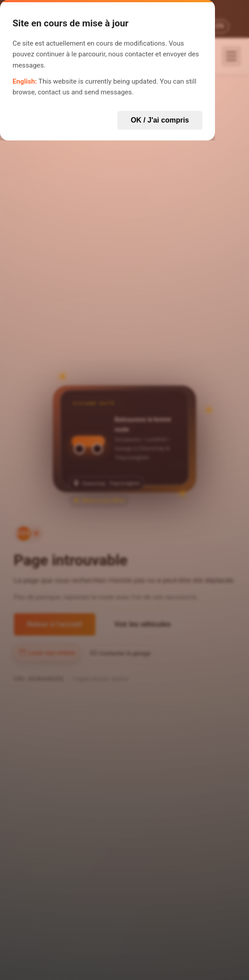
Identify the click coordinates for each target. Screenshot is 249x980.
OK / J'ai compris (160, 120)
